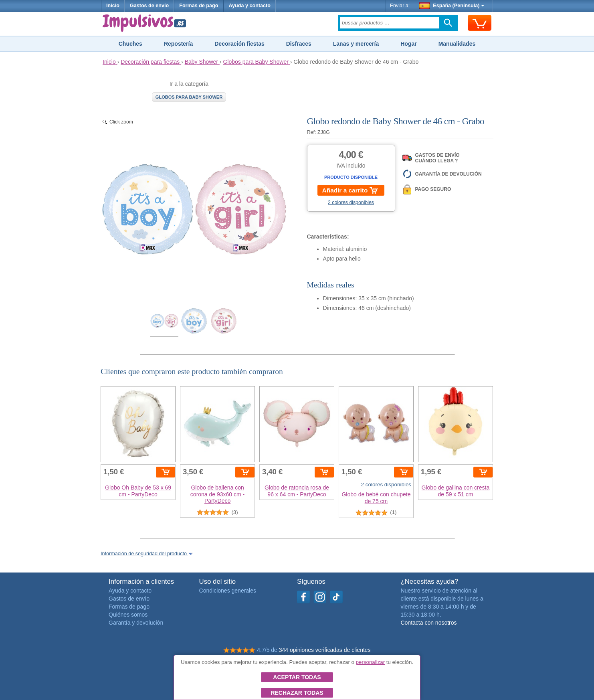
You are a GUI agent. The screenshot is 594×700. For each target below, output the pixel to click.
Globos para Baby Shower (189, 97)
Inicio (113, 6)
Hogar (408, 44)
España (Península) (452, 6)
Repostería (178, 44)
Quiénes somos (128, 615)
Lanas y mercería (356, 44)
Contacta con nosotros (428, 623)
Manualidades (457, 44)
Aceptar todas (297, 677)
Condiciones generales (228, 591)
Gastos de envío (149, 6)
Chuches (130, 44)
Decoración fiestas (239, 44)
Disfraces (299, 44)
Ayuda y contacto (250, 6)
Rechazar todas (297, 693)
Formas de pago (199, 6)
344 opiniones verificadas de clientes (325, 650)
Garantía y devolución (136, 623)
